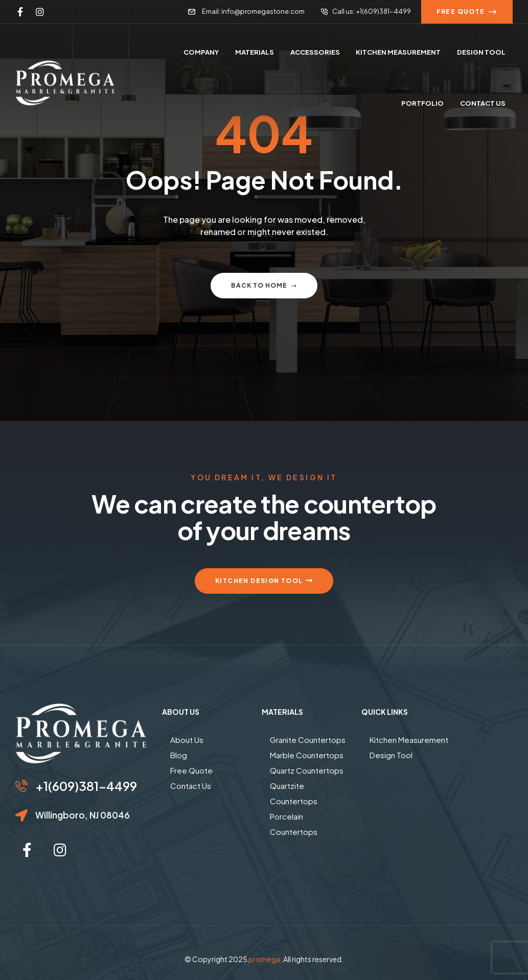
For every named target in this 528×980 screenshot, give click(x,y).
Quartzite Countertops (294, 793)
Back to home (264, 285)
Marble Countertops (307, 755)
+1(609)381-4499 (86, 786)
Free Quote (191, 770)
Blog (179, 755)
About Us (187, 740)
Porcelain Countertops (294, 824)
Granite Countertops (308, 740)
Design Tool (391, 755)
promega (264, 959)
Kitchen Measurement (409, 740)
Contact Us (191, 786)
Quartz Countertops (307, 770)
